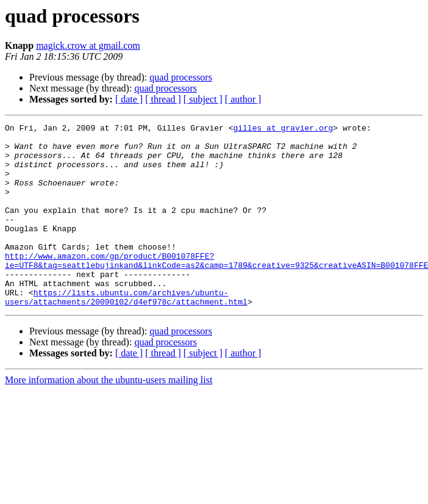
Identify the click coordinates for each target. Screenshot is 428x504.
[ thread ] (163, 99)
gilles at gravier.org (283, 129)
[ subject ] (203, 99)
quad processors (181, 77)
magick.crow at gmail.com (88, 45)
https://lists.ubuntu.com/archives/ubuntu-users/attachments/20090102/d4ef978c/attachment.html (126, 333)
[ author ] (243, 99)
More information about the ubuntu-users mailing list (109, 416)
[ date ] (129, 99)
